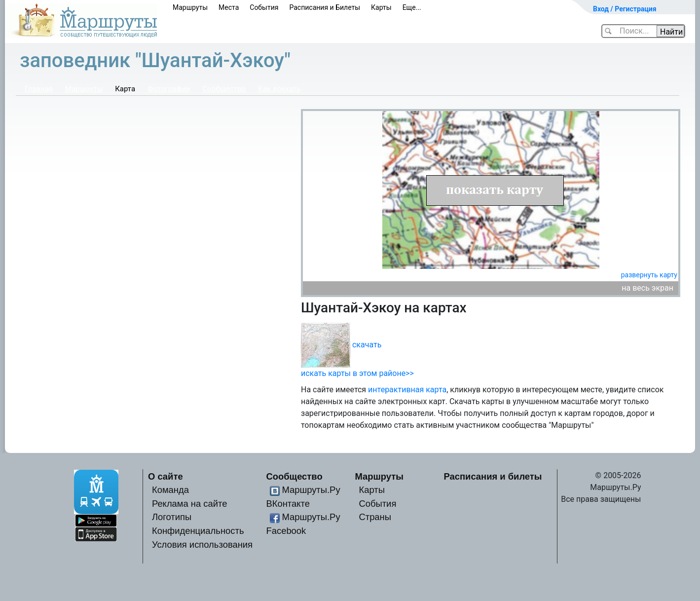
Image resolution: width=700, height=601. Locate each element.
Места (229, 7)
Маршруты (190, 7)
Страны (375, 517)
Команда (170, 490)
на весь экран (647, 288)
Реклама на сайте (190, 504)
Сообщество (224, 89)
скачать (367, 344)
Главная (39, 89)
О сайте (166, 476)
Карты (381, 7)
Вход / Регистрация (625, 9)
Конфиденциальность (198, 531)
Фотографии (169, 89)
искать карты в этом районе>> (357, 373)
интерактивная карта (407, 390)
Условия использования (202, 545)
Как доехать (279, 89)
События (264, 7)
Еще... (412, 7)
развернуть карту (649, 275)
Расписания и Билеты (325, 7)
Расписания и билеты (493, 476)
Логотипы (172, 517)
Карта (125, 89)
